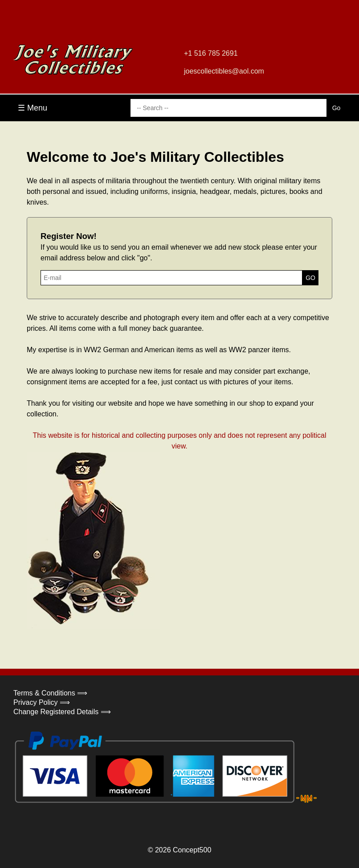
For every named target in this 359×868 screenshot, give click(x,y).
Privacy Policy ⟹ (42, 702)
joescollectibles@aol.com (224, 71)
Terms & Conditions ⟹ (50, 693)
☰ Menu (33, 108)
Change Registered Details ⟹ (62, 712)
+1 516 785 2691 (211, 53)
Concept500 (192, 850)
